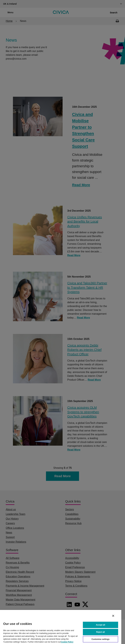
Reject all (101, 632)
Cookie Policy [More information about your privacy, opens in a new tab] (67, 642)
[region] (61, 627)
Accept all (101, 625)
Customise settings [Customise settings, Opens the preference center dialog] (100, 639)
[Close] (113, 616)
